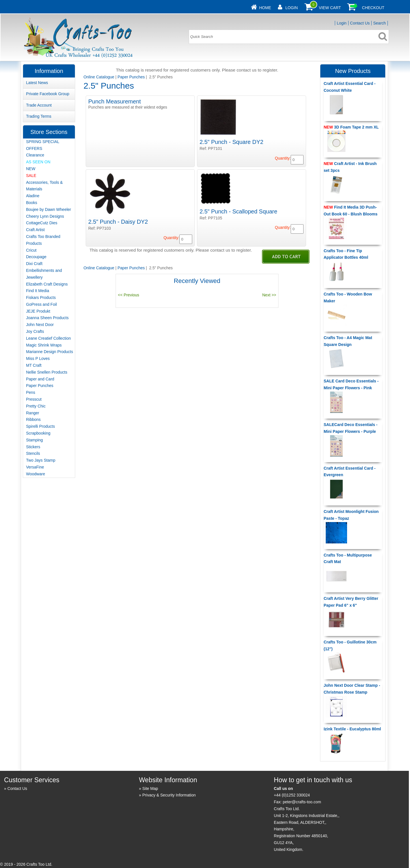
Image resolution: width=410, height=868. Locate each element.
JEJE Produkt (38, 311)
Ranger (33, 413)
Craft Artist (35, 230)
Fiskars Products (41, 298)
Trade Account (39, 105)
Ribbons (33, 419)
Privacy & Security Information (169, 795)
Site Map (150, 788)
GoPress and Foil (42, 304)
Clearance (35, 155)
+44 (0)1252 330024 (292, 795)
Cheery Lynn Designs (45, 216)
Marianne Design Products (50, 352)
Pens (31, 392)
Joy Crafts (35, 331)
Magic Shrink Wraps (44, 345)
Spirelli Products (41, 426)
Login (292, 8)
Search (380, 23)
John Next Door (40, 325)
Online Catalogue (99, 77)
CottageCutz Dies (42, 223)
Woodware (36, 474)
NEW (31, 169)
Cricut (31, 250)
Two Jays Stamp (41, 460)
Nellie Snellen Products (47, 372)
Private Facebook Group (48, 94)
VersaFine (35, 467)
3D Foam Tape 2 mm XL (351, 127)
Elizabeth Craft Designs (47, 284)
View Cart (330, 8)
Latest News (37, 83)
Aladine (33, 196)
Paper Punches (131, 77)
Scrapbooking (38, 433)
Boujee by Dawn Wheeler (49, 209)
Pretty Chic (36, 406)
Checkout (373, 8)
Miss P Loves (38, 358)
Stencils (33, 453)
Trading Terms (39, 116)
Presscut (34, 399)
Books (32, 203)
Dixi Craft (34, 264)
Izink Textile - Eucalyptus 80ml (352, 729)
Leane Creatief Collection (49, 338)
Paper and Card (40, 379)
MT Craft (34, 365)
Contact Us (360, 23)
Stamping (35, 440)
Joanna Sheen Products (47, 318)
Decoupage (36, 257)
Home (265, 8)
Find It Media (38, 291)
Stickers (33, 447)
